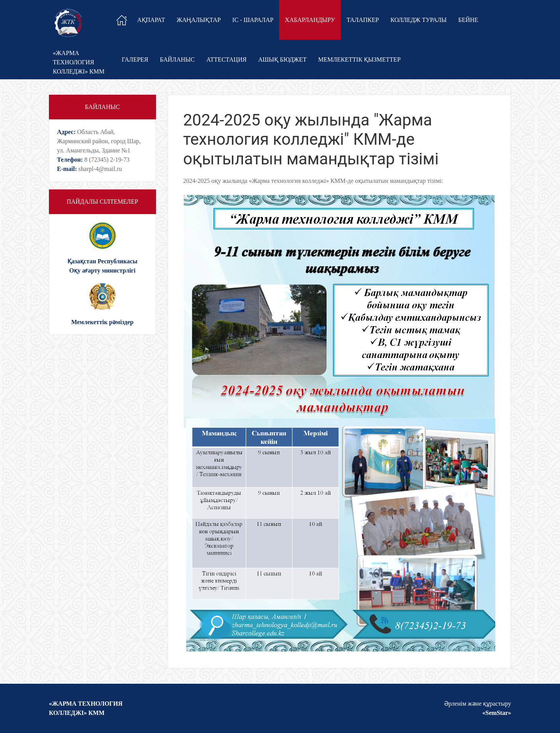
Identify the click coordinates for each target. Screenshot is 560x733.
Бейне (468, 20)
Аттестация (226, 59)
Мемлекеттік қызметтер (359, 59)
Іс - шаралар (253, 20)
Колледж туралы (419, 20)
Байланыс (177, 59)
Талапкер (363, 20)
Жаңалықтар (199, 20)
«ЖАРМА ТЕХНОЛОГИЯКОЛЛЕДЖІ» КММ (79, 62)
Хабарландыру (310, 20)
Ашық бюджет (282, 59)
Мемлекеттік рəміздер (102, 322)
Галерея (135, 59)
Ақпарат (151, 20)
